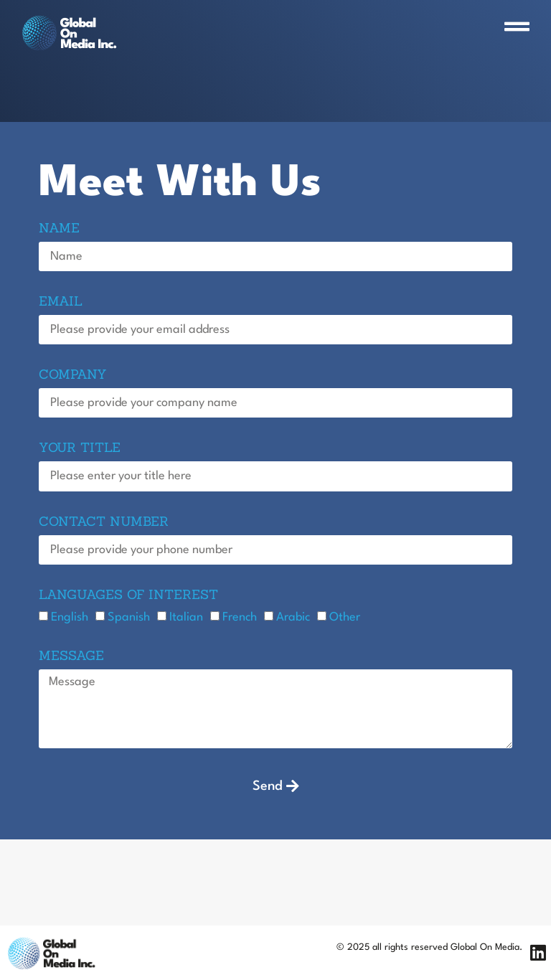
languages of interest (128, 595)
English (70, 617)
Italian (186, 617)
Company (73, 375)
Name (59, 229)
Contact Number (104, 522)
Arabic (293, 617)
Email (61, 302)
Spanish (129, 617)
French (240, 617)
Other (345, 617)
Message (71, 656)
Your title (80, 448)
